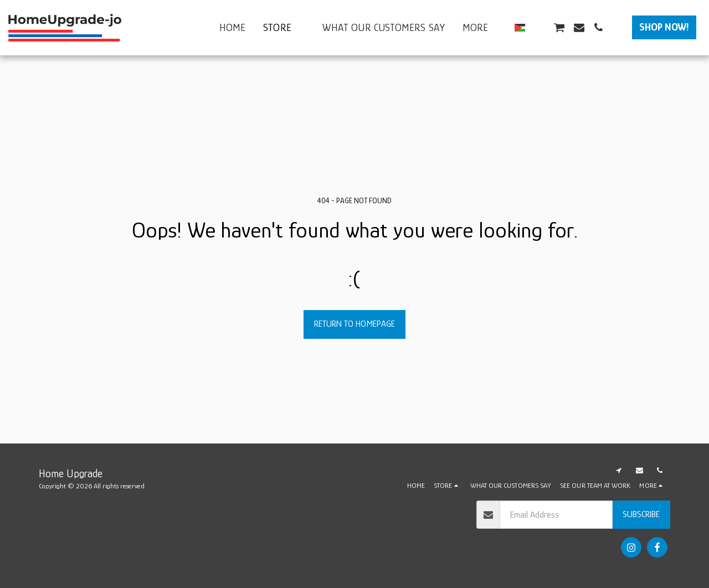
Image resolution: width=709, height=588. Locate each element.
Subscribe (641, 514)
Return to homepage (354, 324)
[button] (539, 27)
